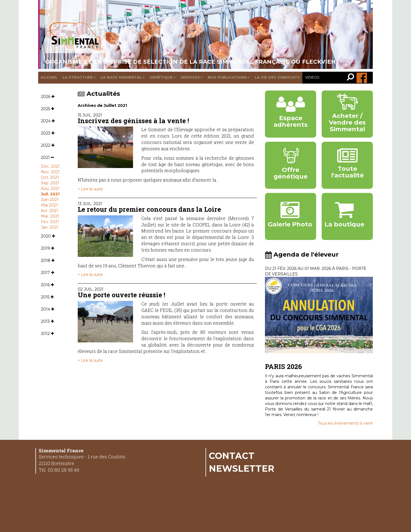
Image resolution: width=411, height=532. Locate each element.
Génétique (163, 77)
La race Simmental (123, 77)
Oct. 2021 (50, 177)
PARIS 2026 (283, 366)
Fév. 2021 (50, 222)
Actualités (99, 94)
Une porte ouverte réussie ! (122, 295)
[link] (352, 78)
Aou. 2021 (50, 188)
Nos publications (229, 77)
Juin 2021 (50, 200)
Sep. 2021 (50, 183)
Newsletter (242, 468)
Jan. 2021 (50, 227)
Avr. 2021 (50, 211)
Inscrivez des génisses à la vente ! (133, 121)
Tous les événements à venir (345, 423)
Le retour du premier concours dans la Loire (149, 209)
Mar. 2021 (50, 216)
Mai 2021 (49, 205)
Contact (232, 456)
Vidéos (312, 77)
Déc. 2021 (50, 166)
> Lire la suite (90, 189)
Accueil (49, 77)
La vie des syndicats (277, 77)
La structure (79, 77)
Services (192, 77)
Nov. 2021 (50, 172)
